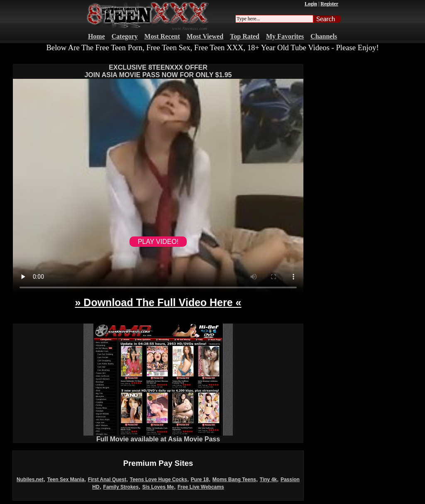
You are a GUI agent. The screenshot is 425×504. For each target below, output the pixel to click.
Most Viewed (205, 36)
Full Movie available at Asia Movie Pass (158, 436)
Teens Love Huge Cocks (159, 480)
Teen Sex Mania (66, 480)
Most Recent (162, 36)
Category (125, 36)
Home (96, 36)
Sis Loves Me (158, 487)
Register (329, 4)
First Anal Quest (107, 480)
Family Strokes (121, 487)
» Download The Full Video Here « (158, 302)
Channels (324, 36)
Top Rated (245, 36)
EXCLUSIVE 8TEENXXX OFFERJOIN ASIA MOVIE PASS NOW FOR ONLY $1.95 (158, 71)
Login (311, 4)
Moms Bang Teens (234, 480)
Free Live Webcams (201, 487)
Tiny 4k (268, 480)
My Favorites (285, 36)
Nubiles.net (30, 480)
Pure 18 (200, 480)
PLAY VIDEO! (158, 242)
